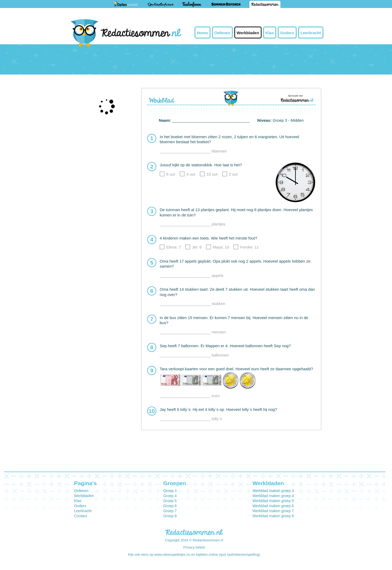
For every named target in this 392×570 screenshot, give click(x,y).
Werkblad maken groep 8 (273, 516)
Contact (81, 516)
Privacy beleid (194, 547)
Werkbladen (248, 33)
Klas (270, 33)
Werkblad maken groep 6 (273, 506)
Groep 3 (170, 491)
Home (202, 33)
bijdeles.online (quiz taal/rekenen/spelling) (228, 554)
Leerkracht (311, 33)
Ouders (287, 33)
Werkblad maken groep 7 (273, 511)
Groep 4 (170, 496)
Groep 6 (170, 506)
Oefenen (222, 33)
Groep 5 (170, 501)
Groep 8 (170, 516)
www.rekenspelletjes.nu (172, 554)
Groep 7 (170, 511)
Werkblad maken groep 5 (273, 501)
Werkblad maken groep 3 (273, 491)
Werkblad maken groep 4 (273, 496)
